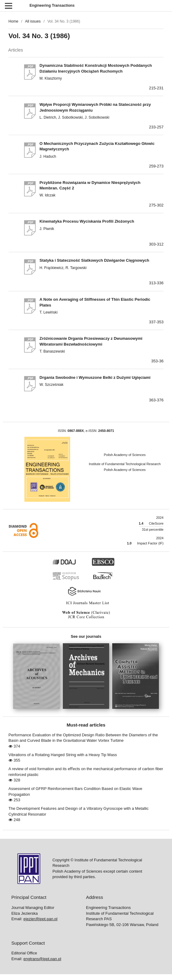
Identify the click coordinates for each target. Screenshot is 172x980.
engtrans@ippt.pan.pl (42, 959)
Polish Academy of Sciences (125, 455)
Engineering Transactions (52, 5)
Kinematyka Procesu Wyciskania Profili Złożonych (87, 221)
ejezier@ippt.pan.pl (40, 919)
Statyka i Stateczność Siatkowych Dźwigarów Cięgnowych (95, 260)
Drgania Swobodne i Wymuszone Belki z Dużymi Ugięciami (95, 377)
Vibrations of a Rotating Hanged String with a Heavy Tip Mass (63, 755)
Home (13, 21)
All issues (33, 21)
